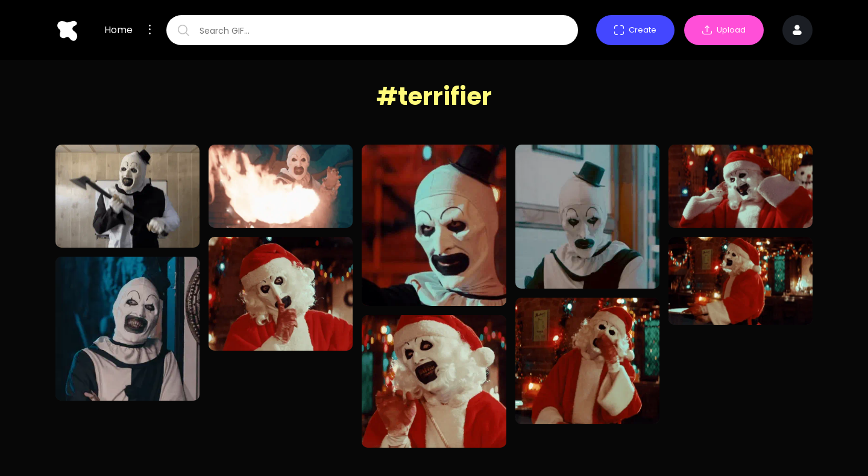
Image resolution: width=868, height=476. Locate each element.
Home (118, 30)
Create (635, 30)
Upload (724, 30)
